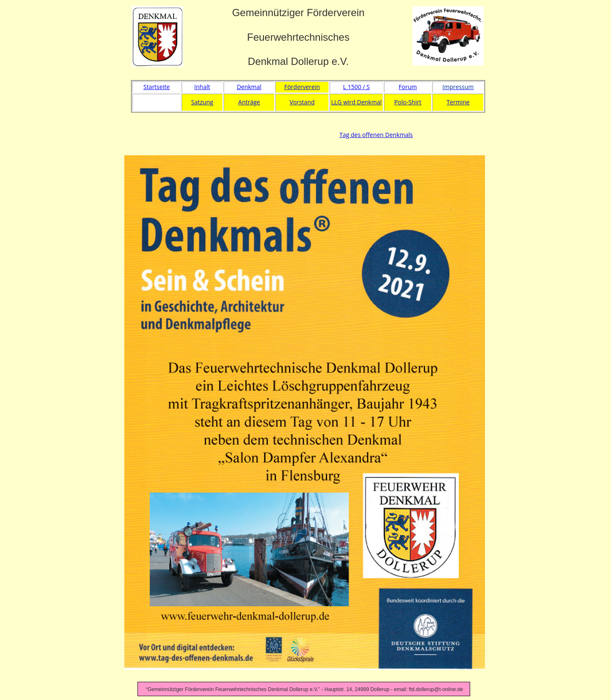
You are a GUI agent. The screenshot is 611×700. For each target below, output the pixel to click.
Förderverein (302, 87)
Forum (408, 87)
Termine (458, 102)
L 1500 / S (356, 87)
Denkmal (249, 87)
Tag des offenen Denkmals (376, 135)
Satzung (202, 102)
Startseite (157, 87)
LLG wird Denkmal (357, 102)
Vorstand (302, 102)
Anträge (249, 102)
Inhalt (202, 87)
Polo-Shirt (408, 102)
